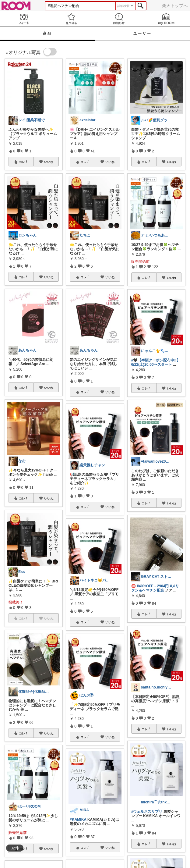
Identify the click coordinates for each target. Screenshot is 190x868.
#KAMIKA (78, 820)
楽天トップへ (175, 5)
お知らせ (119, 19)
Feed (24, 19)
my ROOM (166, 19)
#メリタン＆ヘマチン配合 (155, 588)
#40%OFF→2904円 (153, 586)
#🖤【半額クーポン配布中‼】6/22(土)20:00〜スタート (156, 362)
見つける (71, 19)
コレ (23, 162)
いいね (49, 162)
